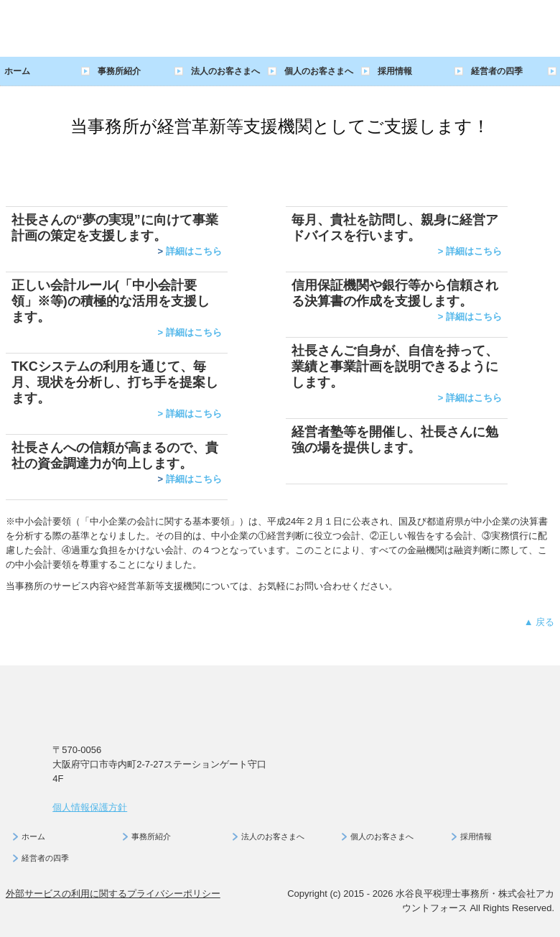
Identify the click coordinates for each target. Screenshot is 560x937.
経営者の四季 (497, 71)
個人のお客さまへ (319, 71)
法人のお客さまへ (225, 71)
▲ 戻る (539, 622)
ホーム (17, 71)
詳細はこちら (194, 251)
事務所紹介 (119, 71)
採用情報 (395, 71)
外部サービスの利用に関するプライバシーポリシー (113, 894)
